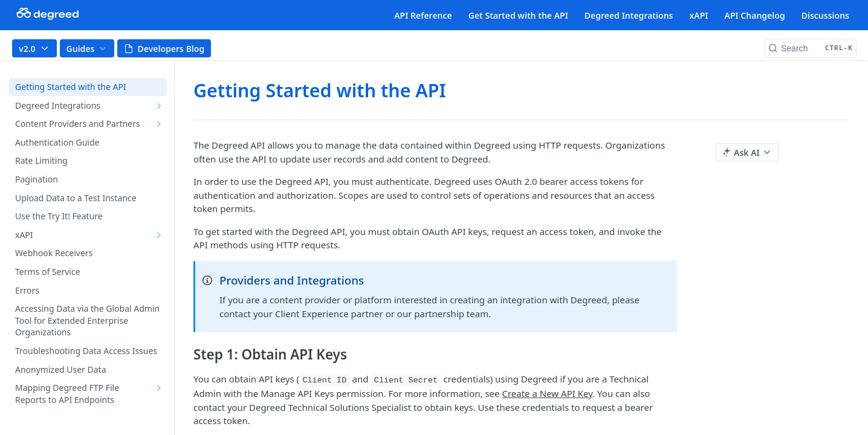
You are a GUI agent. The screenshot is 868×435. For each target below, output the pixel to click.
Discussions (825, 15)
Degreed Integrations (629, 15)
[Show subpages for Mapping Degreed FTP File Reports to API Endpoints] (159, 388)
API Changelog (755, 15)
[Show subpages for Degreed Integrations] (159, 106)
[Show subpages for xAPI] (159, 235)
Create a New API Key (547, 393)
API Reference (423, 15)
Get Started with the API (518, 15)
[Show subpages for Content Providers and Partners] (159, 124)
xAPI (698, 15)
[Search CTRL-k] (811, 48)
